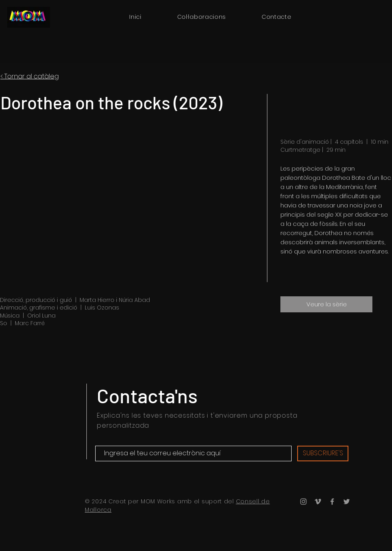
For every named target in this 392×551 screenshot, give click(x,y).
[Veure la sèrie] (326, 304)
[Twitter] (347, 502)
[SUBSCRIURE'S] (323, 453)
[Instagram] (303, 502)
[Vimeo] (318, 502)
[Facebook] (332, 502)
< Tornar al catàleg (30, 76)
